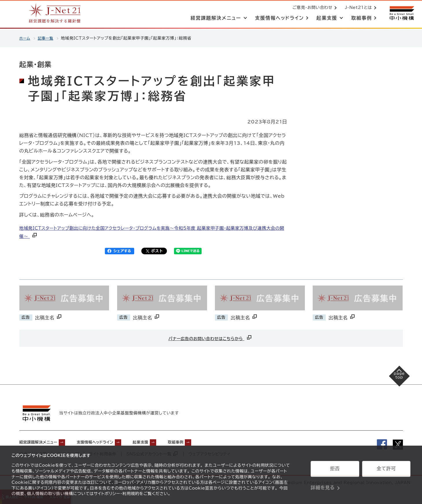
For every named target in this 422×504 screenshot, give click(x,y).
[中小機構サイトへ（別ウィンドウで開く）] (401, 14)
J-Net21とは (357, 8)
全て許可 (386, 471)
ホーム (25, 38)
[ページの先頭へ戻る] (393, 382)
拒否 (335, 471)
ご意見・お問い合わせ (311, 8)
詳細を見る (323, 485)
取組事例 (202, 440)
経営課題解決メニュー (43, 440)
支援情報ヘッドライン (109, 440)
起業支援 (162, 440)
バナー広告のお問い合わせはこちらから (210, 337)
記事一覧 (47, 38)
